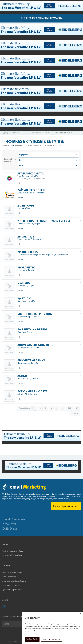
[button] (4, 18)
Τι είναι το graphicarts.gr (13, 551)
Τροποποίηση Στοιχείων (12, 590)
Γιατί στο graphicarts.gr (12, 572)
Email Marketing (9, 577)
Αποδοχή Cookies (32, 639)
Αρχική (5, 133)
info (20, 183)
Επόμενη (75, 413)
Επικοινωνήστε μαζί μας (12, 555)
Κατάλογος (16, 133)
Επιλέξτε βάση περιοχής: (10, 160)
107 (77, 408)
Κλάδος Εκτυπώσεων (33, 133)
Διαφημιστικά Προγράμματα (14, 581)
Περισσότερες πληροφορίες (51, 639)
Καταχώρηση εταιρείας (12, 585)
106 (69, 408)
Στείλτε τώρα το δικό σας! (66, 506)
